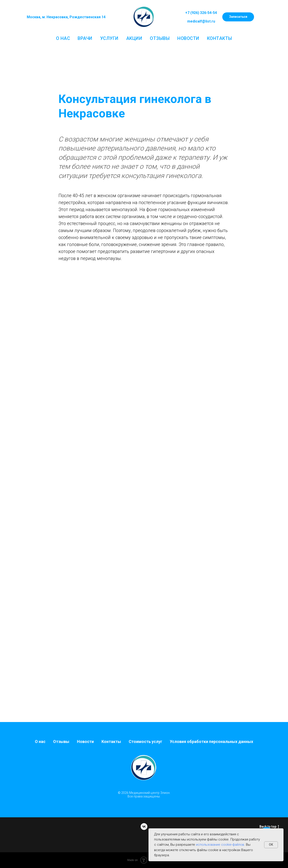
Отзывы (160, 38)
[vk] (144, 827)
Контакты (220, 38)
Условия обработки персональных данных (211, 742)
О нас (63, 38)
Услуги (109, 38)
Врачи (85, 38)
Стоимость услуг (145, 742)
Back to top (269, 827)
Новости (188, 38)
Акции (134, 38)
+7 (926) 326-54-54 (201, 13)
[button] (238, 17)
